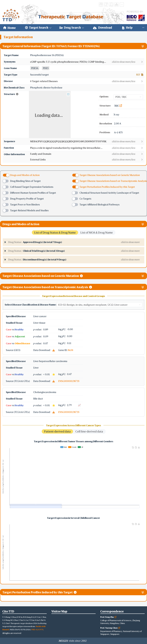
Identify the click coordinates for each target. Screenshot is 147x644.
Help (127, 28)
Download (103, 28)
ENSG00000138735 (69, 381)
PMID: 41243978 (37, 630)
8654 (71, 350)
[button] (87, 62)
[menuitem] (9, 28)
